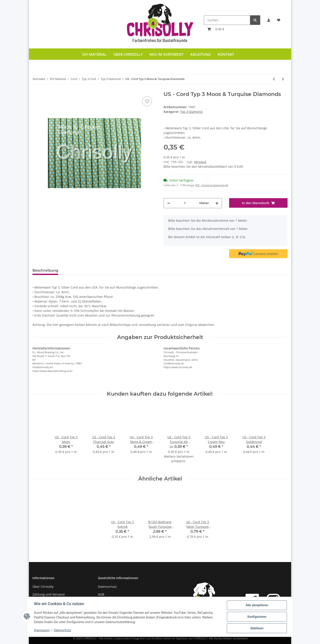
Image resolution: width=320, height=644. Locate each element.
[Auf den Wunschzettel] (147, 101)
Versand (200, 162)
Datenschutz (107, 587)
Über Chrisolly (128, 54)
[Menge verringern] (169, 203)
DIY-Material (94, 54)
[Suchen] (227, 20)
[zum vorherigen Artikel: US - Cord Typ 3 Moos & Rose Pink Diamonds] (274, 79)
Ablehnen (257, 628)
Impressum (42, 630)
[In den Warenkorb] (258, 203)
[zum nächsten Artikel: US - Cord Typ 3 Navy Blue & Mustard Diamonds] (283, 79)
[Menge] (185, 203)
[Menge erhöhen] (217, 203)
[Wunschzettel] (279, 20)
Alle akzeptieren (257, 605)
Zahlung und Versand (49, 594)
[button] (269, 20)
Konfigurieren (257, 617)
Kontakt (226, 54)
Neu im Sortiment (166, 54)
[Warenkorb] (216, 29)
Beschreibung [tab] (45, 270)
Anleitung (201, 54)
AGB (101, 594)
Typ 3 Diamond (191, 112)
